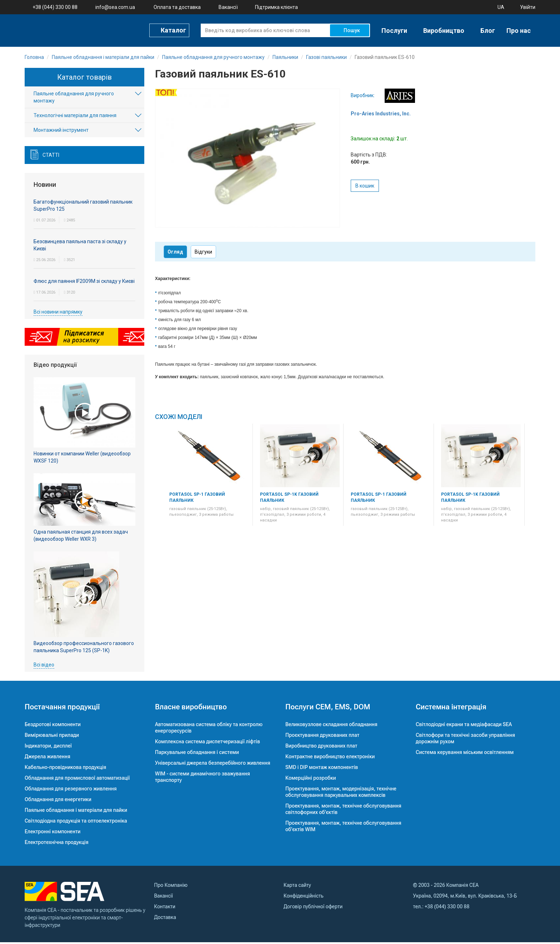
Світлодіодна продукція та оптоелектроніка (76, 823)
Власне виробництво (191, 709)
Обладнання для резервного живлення (71, 790)
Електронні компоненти (52, 833)
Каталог (173, 30)
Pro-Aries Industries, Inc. (381, 115)
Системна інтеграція (451, 709)
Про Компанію (171, 887)
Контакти (165, 908)
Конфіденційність (304, 898)
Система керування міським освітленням (465, 754)
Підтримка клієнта (276, 7)
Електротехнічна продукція (56, 844)
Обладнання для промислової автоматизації (77, 780)
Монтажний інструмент (61, 132)
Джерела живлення (47, 758)
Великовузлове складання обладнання (331, 726)
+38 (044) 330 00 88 (55, 7)
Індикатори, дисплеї (48, 748)
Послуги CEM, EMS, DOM (328, 709)
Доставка (165, 919)
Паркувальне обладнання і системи (197, 754)
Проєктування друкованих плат (322, 737)
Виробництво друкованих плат (321, 748)
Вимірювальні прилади (52, 737)
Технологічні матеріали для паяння (75, 118)
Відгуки (203, 254)
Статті (51, 157)
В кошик (365, 188)
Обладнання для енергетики (58, 801)
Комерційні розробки (311, 780)
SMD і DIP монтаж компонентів (322, 769)
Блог (488, 31)
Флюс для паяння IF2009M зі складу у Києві (84, 283)
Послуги (394, 31)
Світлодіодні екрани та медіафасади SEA (464, 726)
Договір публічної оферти (313, 908)
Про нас (519, 31)
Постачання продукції (62, 709)
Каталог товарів (84, 79)
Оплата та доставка (177, 7)
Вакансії (228, 7)
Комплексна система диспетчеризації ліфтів (207, 743)
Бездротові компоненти (53, 726)
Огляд (175, 254)
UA (501, 7)
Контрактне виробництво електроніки (330, 758)
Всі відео (44, 666)
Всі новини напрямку (58, 314)
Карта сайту (297, 887)
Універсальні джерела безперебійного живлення (213, 765)
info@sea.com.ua (115, 7)
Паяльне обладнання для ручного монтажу (74, 99)
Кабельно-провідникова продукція (65, 769)
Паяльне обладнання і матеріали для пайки (76, 812)
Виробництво (444, 31)
